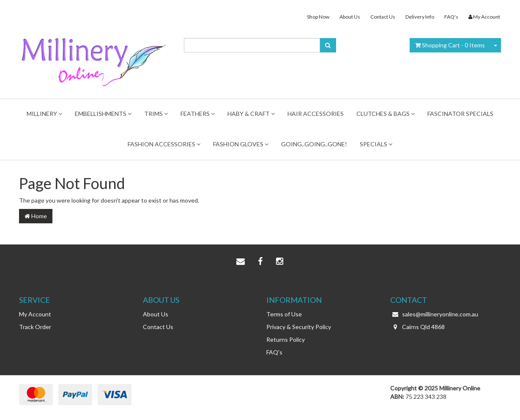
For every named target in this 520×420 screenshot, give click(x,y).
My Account (35, 314)
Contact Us (383, 17)
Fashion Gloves (241, 144)
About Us (350, 17)
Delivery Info (420, 17)
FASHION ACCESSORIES (164, 144)
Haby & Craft (251, 114)
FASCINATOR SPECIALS (460, 114)
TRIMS (156, 114)
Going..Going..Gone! (314, 144)
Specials (376, 144)
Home (36, 216)
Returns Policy (286, 339)
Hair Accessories (316, 114)
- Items (450, 45)
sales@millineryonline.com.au (434, 314)
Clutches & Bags (386, 114)
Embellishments (103, 114)
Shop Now (318, 17)
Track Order (35, 327)
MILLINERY (44, 114)
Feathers (198, 114)
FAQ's (451, 17)
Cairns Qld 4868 (417, 327)
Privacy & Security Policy (299, 327)
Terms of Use (284, 314)
